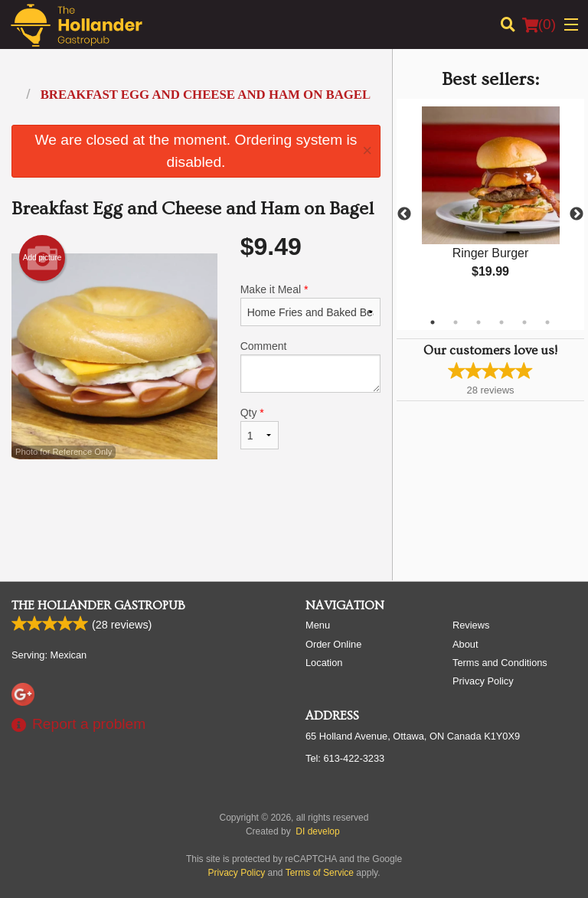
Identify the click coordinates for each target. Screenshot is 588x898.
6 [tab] (547, 322)
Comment (310, 366)
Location (324, 663)
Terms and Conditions (500, 663)
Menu (318, 625)
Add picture (42, 258)
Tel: (345, 758)
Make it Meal (310, 305)
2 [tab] (456, 322)
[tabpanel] (490, 205)
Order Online (333, 644)
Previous (404, 214)
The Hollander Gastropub (98, 606)
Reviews (471, 625)
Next (577, 214)
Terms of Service (320, 873)
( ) (539, 24)
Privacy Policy (483, 681)
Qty (260, 428)
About (465, 644)
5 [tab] (524, 322)
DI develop (317, 831)
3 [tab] (479, 322)
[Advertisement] (196, 519)
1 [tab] (433, 322)
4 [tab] (501, 322)
